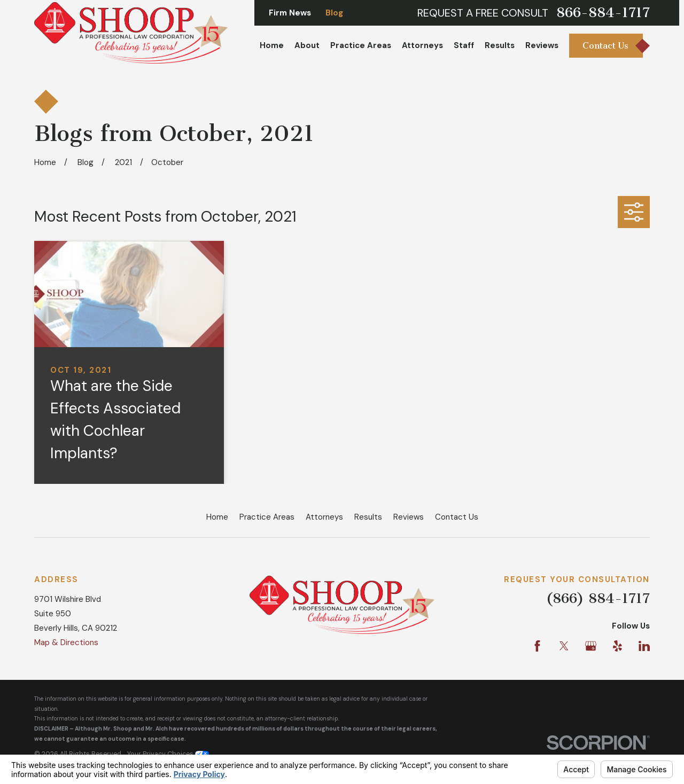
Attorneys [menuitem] (422, 45)
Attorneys (324, 517)
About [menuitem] (307, 45)
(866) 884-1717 (598, 598)
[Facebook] (537, 646)
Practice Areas (267, 517)
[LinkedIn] (644, 646)
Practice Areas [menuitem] (361, 45)
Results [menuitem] (500, 45)
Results (368, 517)
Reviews (409, 517)
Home (217, 517)
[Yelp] (617, 646)
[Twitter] (564, 646)
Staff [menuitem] (464, 45)
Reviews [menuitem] (542, 45)
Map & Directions (66, 642)
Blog (334, 13)
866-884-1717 (603, 13)
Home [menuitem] (272, 45)
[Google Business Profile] (591, 646)
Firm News (290, 13)
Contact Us (457, 517)
